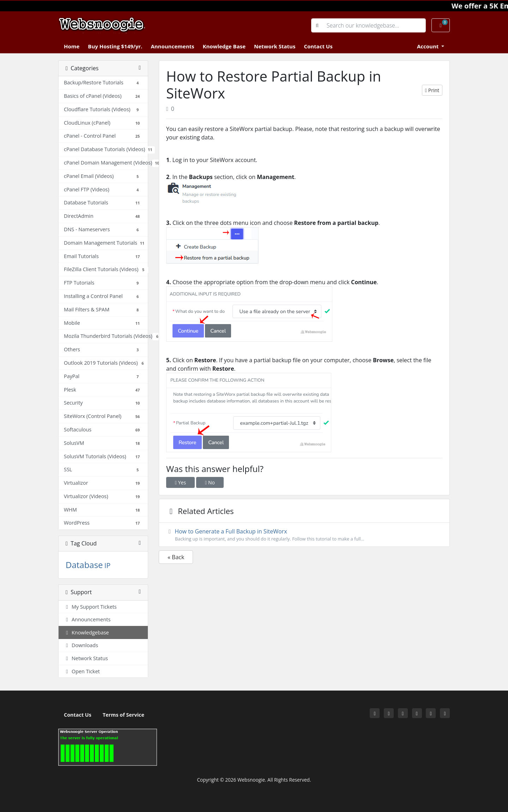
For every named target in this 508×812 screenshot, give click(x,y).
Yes (180, 482)
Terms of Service (123, 715)
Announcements (172, 46)
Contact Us (318, 46)
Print (432, 90)
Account (428, 46)
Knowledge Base (224, 46)
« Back (176, 557)
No (210, 482)
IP (108, 565)
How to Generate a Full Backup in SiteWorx (304, 535)
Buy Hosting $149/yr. (115, 46)
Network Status (275, 46)
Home (72, 46)
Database (84, 565)
